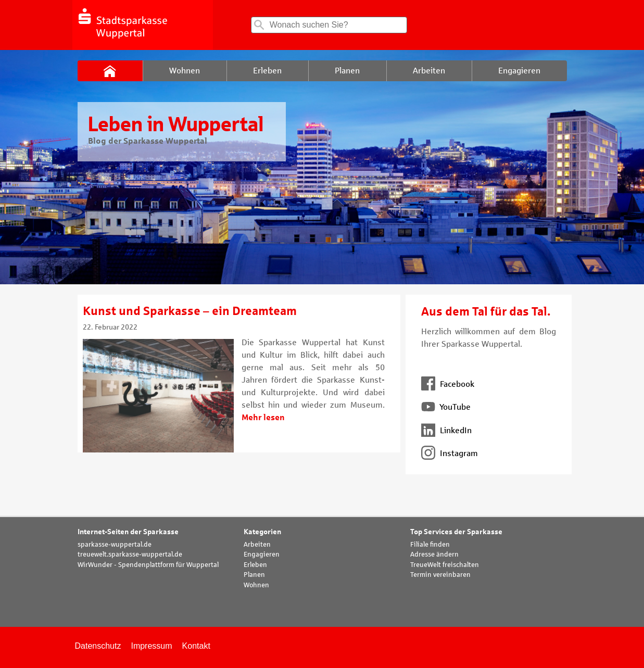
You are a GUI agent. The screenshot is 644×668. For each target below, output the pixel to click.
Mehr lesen (263, 417)
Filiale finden (430, 545)
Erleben (255, 565)
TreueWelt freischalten (445, 565)
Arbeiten (257, 545)
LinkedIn (446, 430)
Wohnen (256, 585)
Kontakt (196, 646)
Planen (254, 575)
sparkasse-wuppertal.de (115, 545)
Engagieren (262, 554)
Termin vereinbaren (440, 575)
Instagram (450, 453)
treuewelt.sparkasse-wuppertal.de (130, 554)
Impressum (151, 646)
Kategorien (262, 532)
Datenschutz (98, 646)
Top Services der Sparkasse (456, 532)
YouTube (446, 407)
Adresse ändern (434, 554)
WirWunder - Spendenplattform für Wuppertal (148, 565)
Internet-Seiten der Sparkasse (128, 532)
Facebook (448, 384)
